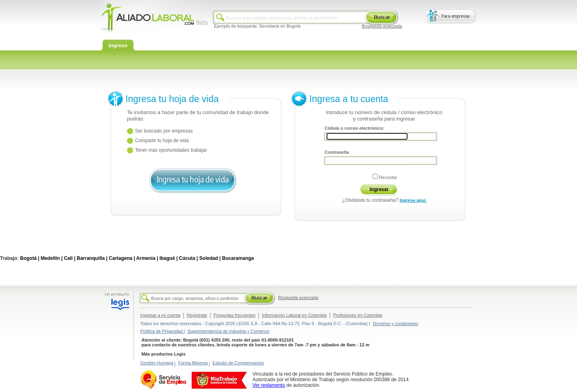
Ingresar (379, 189)
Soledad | (210, 258)
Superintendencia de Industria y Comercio (229, 331)
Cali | (70, 258)
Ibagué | (168, 258)
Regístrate (197, 315)
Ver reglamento (269, 385)
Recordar (388, 177)
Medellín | (51, 258)
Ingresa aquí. (413, 200)
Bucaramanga (238, 258)
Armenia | (147, 258)
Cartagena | (122, 258)
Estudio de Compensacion (238, 363)
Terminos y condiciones (395, 324)
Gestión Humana (157, 363)
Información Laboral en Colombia (294, 315)
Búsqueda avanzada (382, 26)
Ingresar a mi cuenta (160, 315)
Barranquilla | (92, 258)
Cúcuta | (189, 258)
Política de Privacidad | (163, 331)
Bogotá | (30, 258)
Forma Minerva (193, 363)
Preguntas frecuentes (235, 315)
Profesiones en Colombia (358, 315)
